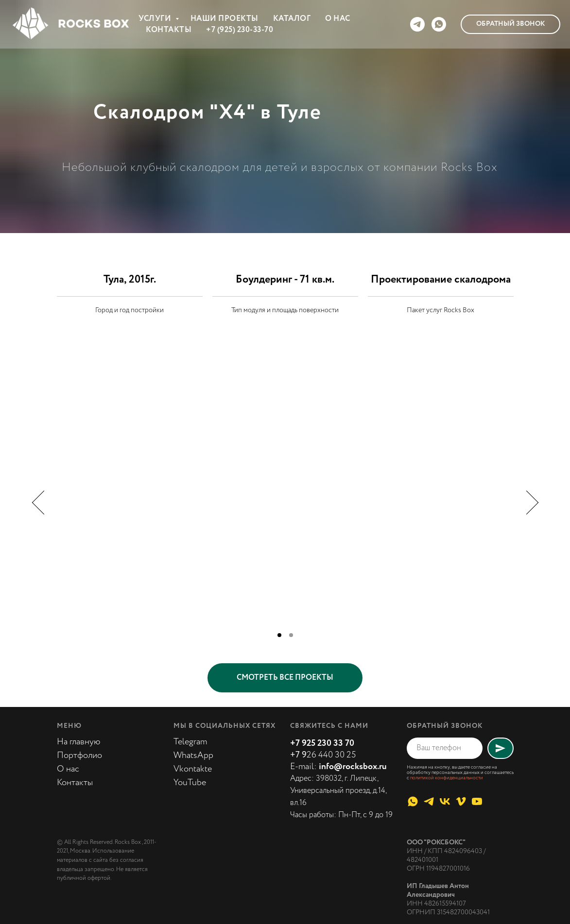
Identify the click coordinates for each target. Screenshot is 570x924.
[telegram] (417, 24)
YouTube (190, 783)
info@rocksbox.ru (353, 767)
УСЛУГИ (156, 19)
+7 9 (298, 755)
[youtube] (477, 801)
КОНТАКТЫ (169, 30)
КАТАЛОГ (292, 19)
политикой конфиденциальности (447, 778)
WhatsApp (193, 756)
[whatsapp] (439, 24)
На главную (79, 742)
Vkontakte (193, 769)
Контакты (75, 783)
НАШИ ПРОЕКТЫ (225, 19)
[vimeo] (461, 801)
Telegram (190, 742)
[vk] (445, 801)
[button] (510, 24)
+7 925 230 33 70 (322, 743)
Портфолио (79, 756)
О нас (68, 769)
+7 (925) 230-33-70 (240, 30)
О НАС (338, 19)
